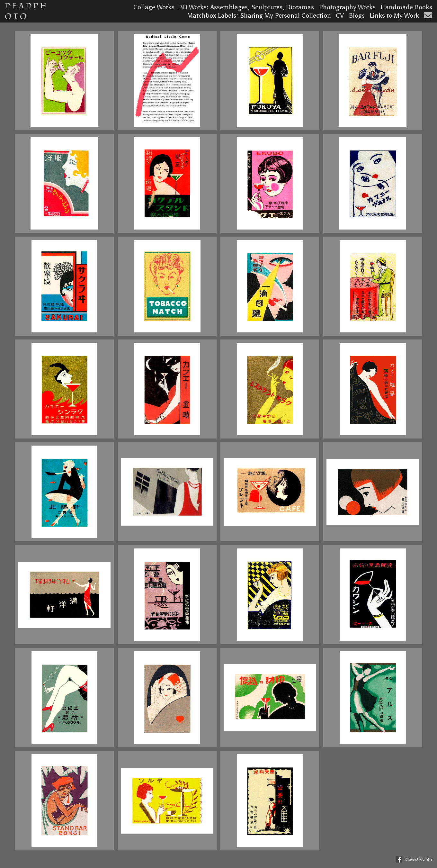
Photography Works (347, 7)
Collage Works (154, 7)
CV (340, 15)
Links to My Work (394, 15)
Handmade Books (406, 7)
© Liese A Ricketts (418, 859)
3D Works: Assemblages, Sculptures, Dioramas (247, 7)
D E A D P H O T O (26, 11)
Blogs (357, 15)
